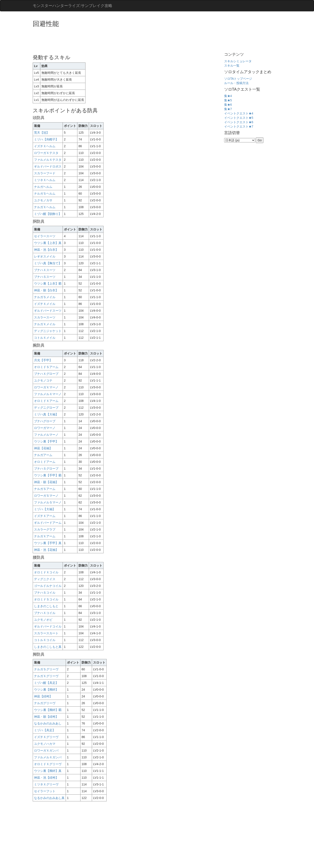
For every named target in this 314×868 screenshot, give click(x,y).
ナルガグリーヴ (45, 703)
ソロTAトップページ (238, 79)
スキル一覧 (232, 66)
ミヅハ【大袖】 (45, 509)
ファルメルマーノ (46, 435)
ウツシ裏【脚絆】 (46, 690)
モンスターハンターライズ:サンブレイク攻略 (73, 6)
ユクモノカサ (43, 200)
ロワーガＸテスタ (46, 153)
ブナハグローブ (45, 421)
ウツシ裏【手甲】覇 (48, 475)
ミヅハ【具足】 (45, 730)
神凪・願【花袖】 (46, 482)
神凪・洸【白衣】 (46, 250)
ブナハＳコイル (45, 593)
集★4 (228, 96)
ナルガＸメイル (45, 324)
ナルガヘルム (43, 187)
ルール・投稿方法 (236, 83)
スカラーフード (45, 173)
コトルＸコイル (45, 640)
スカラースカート (46, 633)
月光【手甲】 (43, 360)
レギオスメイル (45, 256)
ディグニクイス (45, 579)
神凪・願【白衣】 (46, 290)
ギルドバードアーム (48, 523)
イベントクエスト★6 (239, 122)
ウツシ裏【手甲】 (46, 441)
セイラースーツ (45, 236)
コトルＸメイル (45, 338)
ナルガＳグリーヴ (46, 669)
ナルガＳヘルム (45, 194)
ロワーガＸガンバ (46, 750)
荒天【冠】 (42, 133)
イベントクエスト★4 (239, 113)
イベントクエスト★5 (239, 118)
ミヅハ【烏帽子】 (46, 139)
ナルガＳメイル (45, 297)
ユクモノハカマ (45, 744)
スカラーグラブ (45, 529)
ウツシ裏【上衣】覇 (48, 284)
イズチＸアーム (45, 516)
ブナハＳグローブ (46, 469)
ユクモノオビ (43, 620)
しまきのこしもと (46, 606)
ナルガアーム (43, 455)
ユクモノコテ (43, 380)
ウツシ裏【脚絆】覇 (48, 710)
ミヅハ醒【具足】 (46, 683)
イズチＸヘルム (45, 146)
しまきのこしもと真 (48, 647)
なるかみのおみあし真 (49, 798)
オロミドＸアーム (46, 401)
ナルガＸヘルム (45, 207)
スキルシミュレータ (238, 61)
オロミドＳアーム (46, 367)
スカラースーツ (45, 317)
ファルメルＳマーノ (48, 502)
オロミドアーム (45, 462)
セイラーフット (45, 791)
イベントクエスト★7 (239, 126)
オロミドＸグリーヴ (48, 764)
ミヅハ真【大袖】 (46, 414)
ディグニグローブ (46, 408)
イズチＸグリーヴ (46, 737)
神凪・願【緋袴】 (46, 717)
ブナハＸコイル (45, 613)
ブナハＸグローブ (46, 374)
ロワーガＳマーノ (46, 496)
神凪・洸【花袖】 (46, 550)
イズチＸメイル (45, 304)
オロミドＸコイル (46, 572)
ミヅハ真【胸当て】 (48, 263)
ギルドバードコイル (48, 626)
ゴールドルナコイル (48, 586)
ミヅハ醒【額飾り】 (48, 214)
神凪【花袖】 (43, 448)
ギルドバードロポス (48, 166)
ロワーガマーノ (45, 428)
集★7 (228, 109)
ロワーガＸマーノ (46, 387)
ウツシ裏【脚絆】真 (48, 771)
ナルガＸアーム (45, 536)
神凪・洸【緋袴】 (46, 778)
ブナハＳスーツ (45, 277)
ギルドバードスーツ (48, 311)
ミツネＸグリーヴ (46, 784)
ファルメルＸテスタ (48, 160)
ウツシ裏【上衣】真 (48, 243)
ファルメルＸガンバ (48, 757)
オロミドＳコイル (46, 599)
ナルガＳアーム (45, 489)
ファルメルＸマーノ (48, 394)
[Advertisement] (112, 39)
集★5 (228, 100)
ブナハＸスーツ (45, 270)
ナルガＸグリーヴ (46, 676)
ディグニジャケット (48, 331)
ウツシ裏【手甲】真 (48, 543)
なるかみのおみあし (48, 723)
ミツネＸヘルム (45, 180)
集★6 (228, 105)
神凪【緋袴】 (43, 696)
